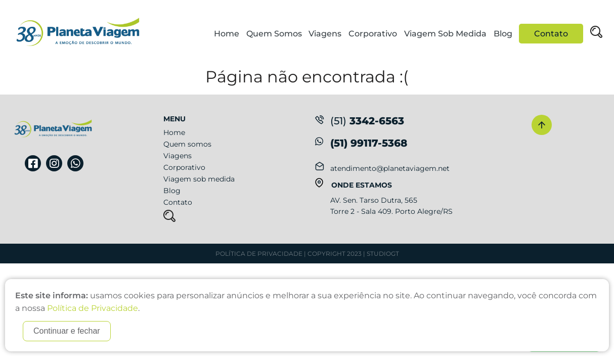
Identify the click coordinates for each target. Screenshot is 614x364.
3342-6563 (360, 121)
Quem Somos (274, 34)
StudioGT (383, 254)
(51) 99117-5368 (369, 143)
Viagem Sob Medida (445, 34)
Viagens (325, 34)
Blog (503, 34)
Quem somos (187, 144)
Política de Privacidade (259, 254)
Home (227, 34)
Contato (551, 34)
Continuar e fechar (67, 331)
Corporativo (373, 34)
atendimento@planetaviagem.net (390, 168)
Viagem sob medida (199, 179)
